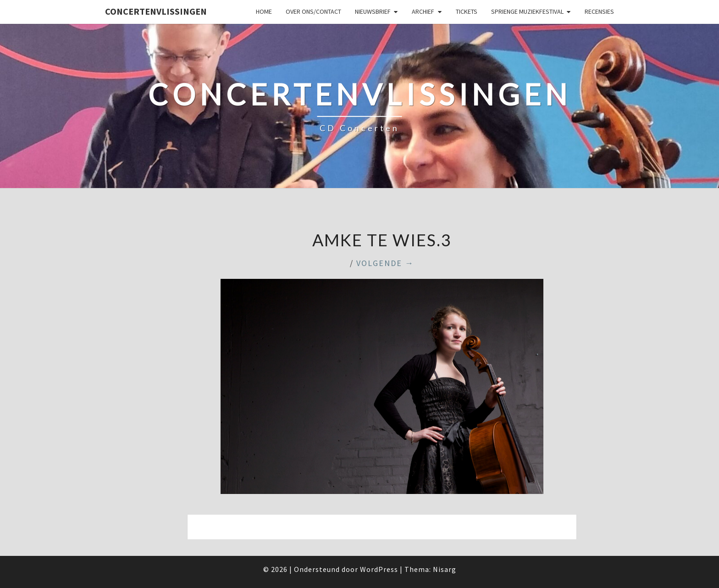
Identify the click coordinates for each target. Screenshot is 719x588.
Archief (423, 11)
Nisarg (445, 569)
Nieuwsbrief (373, 11)
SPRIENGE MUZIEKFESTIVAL (527, 11)
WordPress (379, 569)
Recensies (599, 11)
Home (264, 11)
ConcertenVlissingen (156, 11)
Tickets (467, 11)
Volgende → (385, 263)
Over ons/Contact (313, 11)
